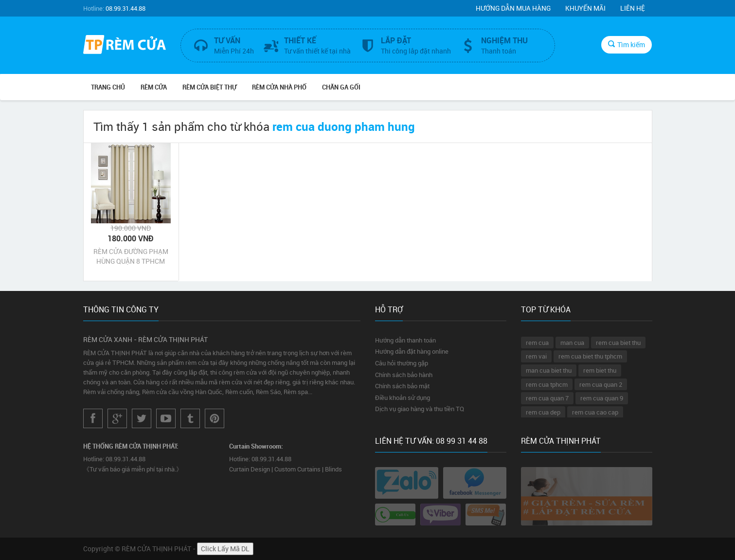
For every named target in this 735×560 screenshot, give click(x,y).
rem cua (537, 343)
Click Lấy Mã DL (225, 549)
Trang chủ (108, 87)
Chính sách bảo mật (402, 386)
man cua (572, 343)
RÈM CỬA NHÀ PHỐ (279, 87)
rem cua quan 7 (547, 398)
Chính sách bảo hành (404, 375)
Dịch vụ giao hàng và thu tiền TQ (420, 409)
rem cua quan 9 (602, 398)
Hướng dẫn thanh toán (405, 340)
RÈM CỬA (154, 87)
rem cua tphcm (547, 384)
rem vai (536, 356)
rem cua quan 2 (601, 384)
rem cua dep (543, 412)
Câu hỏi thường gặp (402, 363)
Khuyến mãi (585, 8)
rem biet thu (600, 370)
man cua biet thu (549, 370)
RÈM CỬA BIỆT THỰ (209, 87)
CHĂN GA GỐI (341, 87)
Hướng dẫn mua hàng (513, 8)
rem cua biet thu (618, 343)
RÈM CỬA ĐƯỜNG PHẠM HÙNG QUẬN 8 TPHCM (131, 256)
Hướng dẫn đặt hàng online (412, 351)
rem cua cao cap (595, 412)
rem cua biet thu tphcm (590, 356)
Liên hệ (633, 8)
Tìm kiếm (627, 45)
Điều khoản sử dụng (403, 397)
